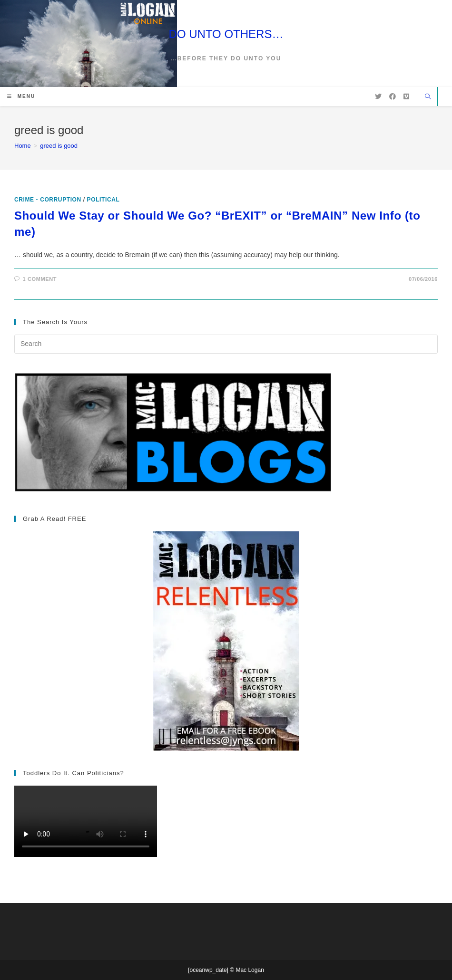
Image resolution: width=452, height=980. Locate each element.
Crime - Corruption (48, 200)
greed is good (59, 146)
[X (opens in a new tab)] (378, 96)
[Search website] (428, 97)
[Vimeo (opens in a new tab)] (406, 96)
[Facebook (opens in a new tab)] (393, 96)
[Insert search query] (226, 344)
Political (103, 200)
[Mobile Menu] (21, 96)
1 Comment (40, 279)
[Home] (23, 146)
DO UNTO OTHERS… (226, 34)
